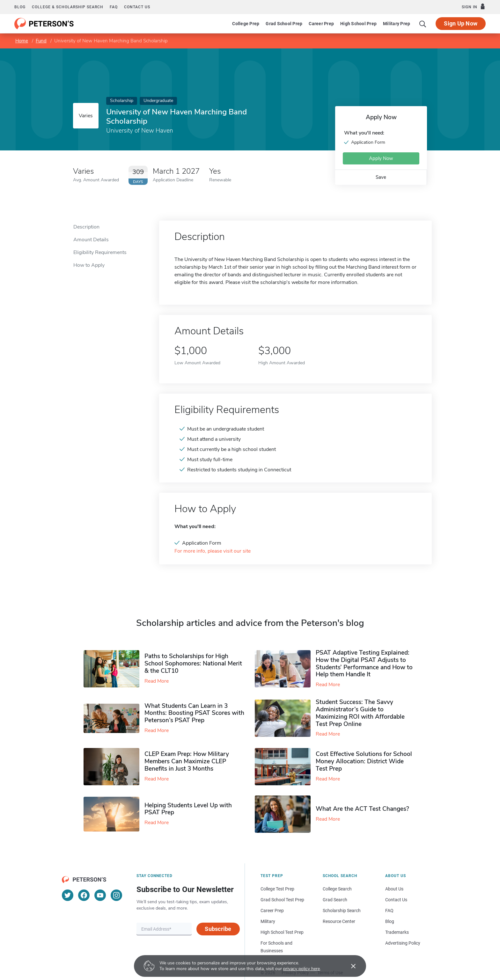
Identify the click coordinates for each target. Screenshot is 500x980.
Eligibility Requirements (100, 252)
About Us (394, 889)
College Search (337, 889)
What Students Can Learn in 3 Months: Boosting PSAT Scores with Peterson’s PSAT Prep (194, 713)
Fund (41, 41)
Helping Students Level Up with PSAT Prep (188, 809)
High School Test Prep (282, 932)
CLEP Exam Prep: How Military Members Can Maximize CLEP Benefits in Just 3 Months (187, 761)
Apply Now (381, 158)
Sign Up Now (461, 23)
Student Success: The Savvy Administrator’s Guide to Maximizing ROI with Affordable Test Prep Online (360, 713)
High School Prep (358, 24)
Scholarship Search (342, 911)
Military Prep (397, 24)
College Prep (246, 24)
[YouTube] (100, 895)
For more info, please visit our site (213, 551)
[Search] (423, 24)
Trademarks (397, 932)
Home (22, 41)
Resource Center (339, 921)
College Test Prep (277, 889)
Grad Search (335, 900)
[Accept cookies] (349, 966)
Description (86, 227)
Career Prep (321, 24)
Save (381, 177)
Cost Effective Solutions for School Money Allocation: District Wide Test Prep (364, 761)
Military (268, 921)
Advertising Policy (403, 943)
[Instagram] (116, 895)
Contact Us (396, 900)
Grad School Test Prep (282, 900)
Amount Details (91, 240)
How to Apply (89, 265)
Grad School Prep (284, 24)
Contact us (137, 7)
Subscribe (218, 929)
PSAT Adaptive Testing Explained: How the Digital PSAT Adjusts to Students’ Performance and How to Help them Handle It (364, 664)
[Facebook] (84, 895)
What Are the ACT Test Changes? (362, 809)
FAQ (114, 7)
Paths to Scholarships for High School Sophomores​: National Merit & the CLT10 (193, 664)
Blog (20, 7)
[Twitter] (68, 895)
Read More (157, 681)
